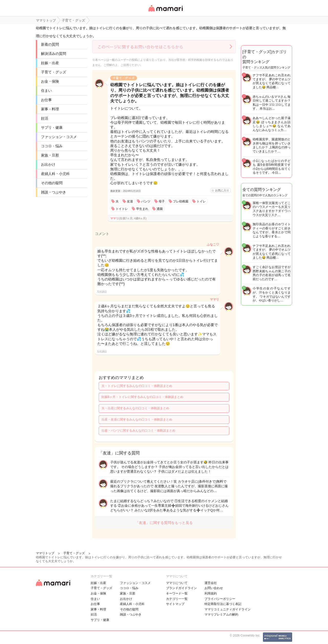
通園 (160, 209)
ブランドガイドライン (181, 588)
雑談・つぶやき (54, 192)
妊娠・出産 (50, 63)
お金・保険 (50, 81)
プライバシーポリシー (220, 599)
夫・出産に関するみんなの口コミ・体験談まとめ (135, 408)
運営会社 (211, 583)
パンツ (146, 201)
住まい (46, 91)
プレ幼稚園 (181, 201)
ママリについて (177, 583)
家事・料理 (50, 109)
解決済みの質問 (54, 54)
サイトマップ (175, 604)
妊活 (45, 118)
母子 (162, 201)
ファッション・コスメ (59, 137)
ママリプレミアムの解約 (221, 614)
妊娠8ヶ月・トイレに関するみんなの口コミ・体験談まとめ (142, 397)
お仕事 (46, 100)
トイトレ (122, 209)
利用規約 (211, 593)
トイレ (201, 201)
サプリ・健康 (52, 128)
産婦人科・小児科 (55, 174)
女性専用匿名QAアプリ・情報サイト (165, 12)
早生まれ (142, 209)
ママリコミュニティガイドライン (228, 609)
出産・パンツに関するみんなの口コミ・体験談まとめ (138, 431)
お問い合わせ (214, 588)
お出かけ (48, 164)
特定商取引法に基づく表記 (223, 604)
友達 (130, 201)
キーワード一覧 (177, 593)
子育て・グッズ (54, 72)
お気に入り (222, 190)
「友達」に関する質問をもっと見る (164, 523)
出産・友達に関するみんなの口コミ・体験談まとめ (137, 419)
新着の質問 (50, 44)
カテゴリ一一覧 (177, 599)
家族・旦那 (50, 155)
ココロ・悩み (52, 146)
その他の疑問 (52, 183)
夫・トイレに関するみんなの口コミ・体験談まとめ (137, 386)
